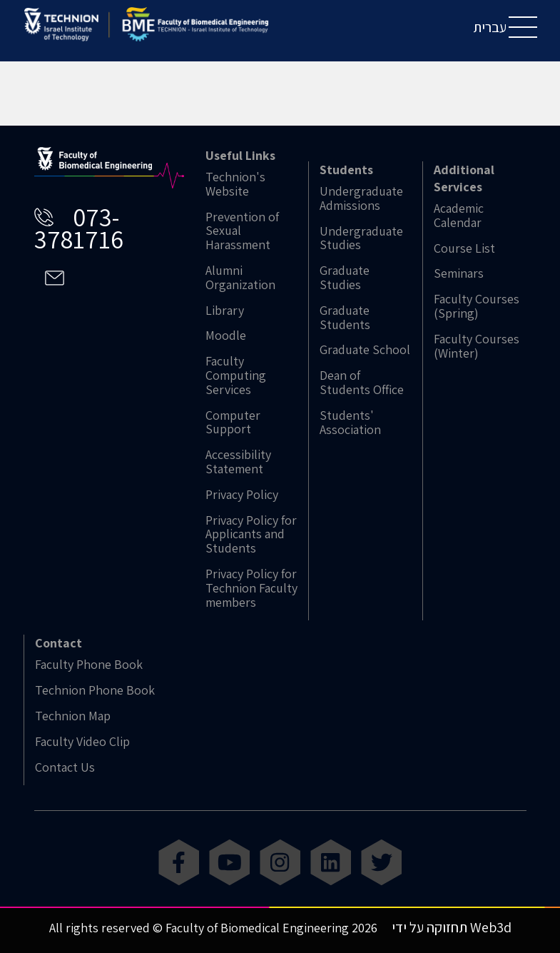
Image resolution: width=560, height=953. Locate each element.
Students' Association (350, 423)
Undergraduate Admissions (361, 198)
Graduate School (365, 350)
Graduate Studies (345, 278)
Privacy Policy (242, 495)
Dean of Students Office (362, 383)
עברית (490, 27)
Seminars (459, 273)
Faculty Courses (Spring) (477, 306)
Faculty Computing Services (236, 375)
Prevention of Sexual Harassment (242, 231)
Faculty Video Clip (82, 742)
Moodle (226, 336)
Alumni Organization (240, 278)
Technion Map (73, 716)
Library (225, 311)
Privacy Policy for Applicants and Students (251, 534)
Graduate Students (345, 318)
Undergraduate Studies (361, 238)
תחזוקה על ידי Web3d (452, 927)
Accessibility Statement (238, 462)
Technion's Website (235, 184)
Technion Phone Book (95, 690)
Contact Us (65, 767)
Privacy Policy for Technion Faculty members (251, 588)
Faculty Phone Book (89, 665)
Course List (464, 248)
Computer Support (233, 423)
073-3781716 (79, 228)
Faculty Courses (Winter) (477, 346)
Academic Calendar (459, 216)
